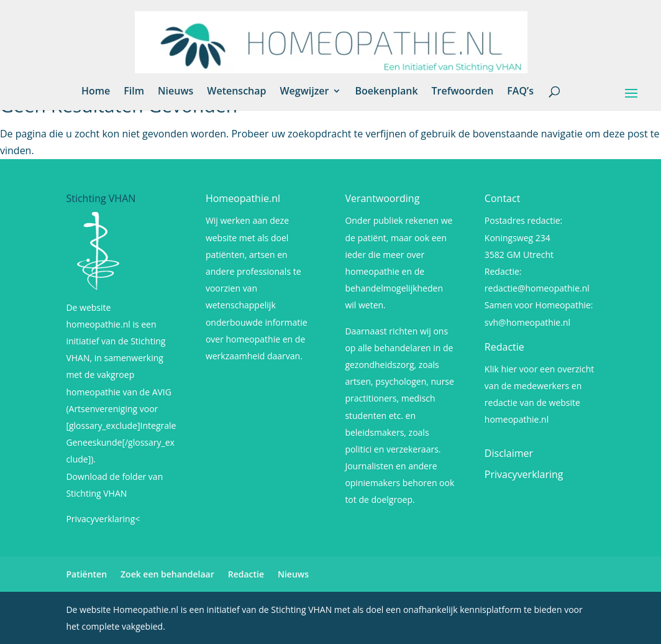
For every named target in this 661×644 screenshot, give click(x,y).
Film (134, 92)
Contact (502, 198)
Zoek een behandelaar (167, 574)
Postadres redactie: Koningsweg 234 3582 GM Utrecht (523, 237)
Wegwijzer (304, 92)
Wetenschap (236, 92)
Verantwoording (382, 198)
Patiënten (86, 574)
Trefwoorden (463, 92)
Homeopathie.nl (243, 198)
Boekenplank (386, 92)
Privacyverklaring (524, 474)
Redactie (504, 347)
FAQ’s (520, 92)
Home (96, 92)
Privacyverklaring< (103, 519)
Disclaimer (509, 453)
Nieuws (176, 92)
